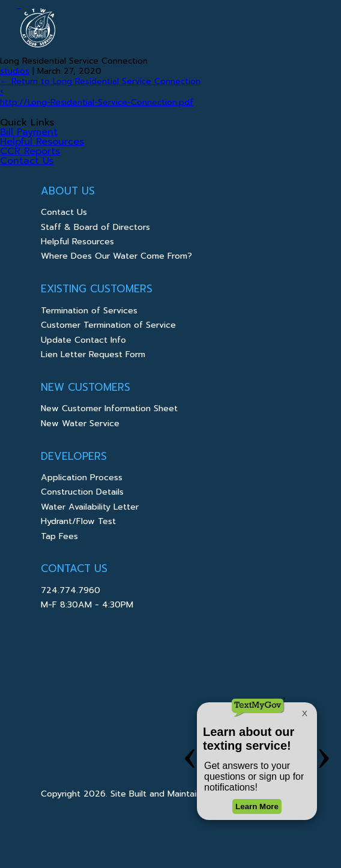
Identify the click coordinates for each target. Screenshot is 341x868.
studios (15, 71)
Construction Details (82, 493)
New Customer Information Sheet (109, 410)
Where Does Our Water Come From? (116, 257)
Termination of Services (89, 312)
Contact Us (27, 161)
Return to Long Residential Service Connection (100, 81)
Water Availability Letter (90, 508)
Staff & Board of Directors (95, 228)
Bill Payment (29, 132)
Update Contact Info (83, 341)
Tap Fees (59, 538)
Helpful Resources (42, 142)
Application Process (82, 479)
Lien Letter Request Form (93, 356)
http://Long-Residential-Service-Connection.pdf (97, 102)
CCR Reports (30, 151)
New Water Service (80, 425)
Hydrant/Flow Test (78, 523)
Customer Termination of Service (108, 326)
